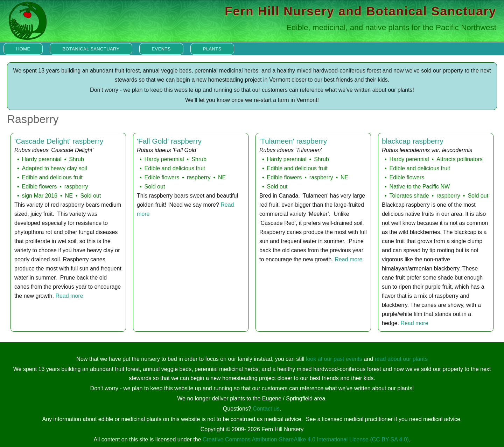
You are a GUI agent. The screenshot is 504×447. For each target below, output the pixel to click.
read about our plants (401, 359)
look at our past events (334, 359)
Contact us (266, 409)
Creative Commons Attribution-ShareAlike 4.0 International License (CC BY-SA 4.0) (306, 439)
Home (23, 49)
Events (161, 49)
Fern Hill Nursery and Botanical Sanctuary (360, 11)
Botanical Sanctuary (91, 49)
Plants (212, 49)
